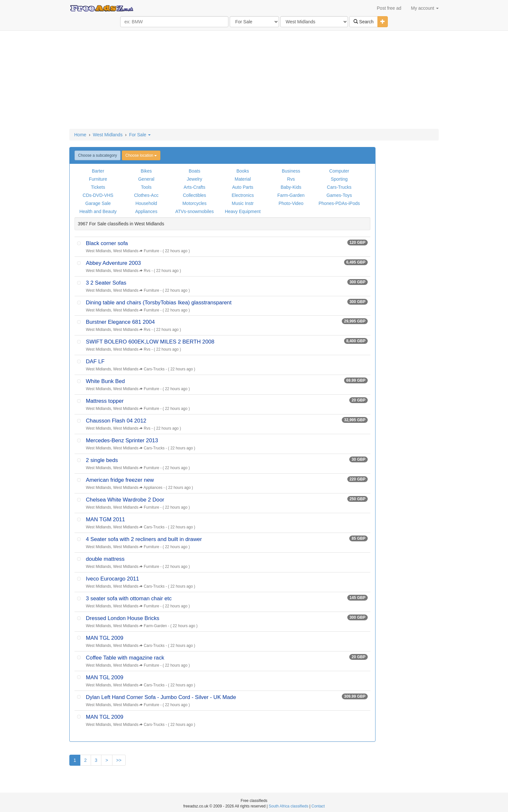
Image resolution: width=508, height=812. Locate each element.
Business (291, 171)
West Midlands (108, 135)
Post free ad (389, 8)
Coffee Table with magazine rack (125, 658)
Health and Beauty (98, 211)
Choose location (141, 155)
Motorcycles (195, 203)
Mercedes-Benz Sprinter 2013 (122, 440)
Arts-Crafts (195, 187)
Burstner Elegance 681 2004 (120, 322)
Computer (339, 171)
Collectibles (194, 195)
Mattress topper (105, 401)
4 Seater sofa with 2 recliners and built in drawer (144, 539)
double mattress (105, 559)
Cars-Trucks (339, 187)
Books (243, 171)
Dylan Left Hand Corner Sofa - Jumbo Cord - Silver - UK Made (161, 697)
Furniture (98, 179)
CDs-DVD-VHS (98, 195)
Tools (146, 187)
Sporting (339, 179)
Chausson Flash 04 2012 (116, 421)
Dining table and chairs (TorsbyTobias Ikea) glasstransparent (159, 303)
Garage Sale (98, 203)
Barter (98, 171)
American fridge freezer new (120, 480)
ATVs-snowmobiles (195, 211)
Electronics (243, 195)
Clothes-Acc (146, 195)
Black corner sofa (107, 243)
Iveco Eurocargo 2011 (112, 579)
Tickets (98, 187)
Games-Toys (339, 195)
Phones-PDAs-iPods (339, 203)
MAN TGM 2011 (105, 519)
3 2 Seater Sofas (106, 283)
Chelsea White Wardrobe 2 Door (125, 500)
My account (425, 8)
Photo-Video (291, 203)
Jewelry (195, 179)
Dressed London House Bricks (123, 618)
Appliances (146, 211)
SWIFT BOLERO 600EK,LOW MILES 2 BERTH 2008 (150, 342)
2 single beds (102, 460)
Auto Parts (242, 187)
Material (243, 179)
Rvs (291, 179)
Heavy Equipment (243, 211)
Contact (318, 806)
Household (146, 203)
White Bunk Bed (105, 381)
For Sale (140, 135)
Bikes (146, 171)
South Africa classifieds (288, 806)
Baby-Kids (291, 187)
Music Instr (243, 203)
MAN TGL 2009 (105, 638)
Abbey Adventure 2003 (113, 263)
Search (364, 22)
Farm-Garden (291, 195)
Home (80, 135)
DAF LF (95, 361)
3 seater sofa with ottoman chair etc (129, 598)
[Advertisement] (254, 80)
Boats (194, 171)
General (146, 179)
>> (119, 760)
